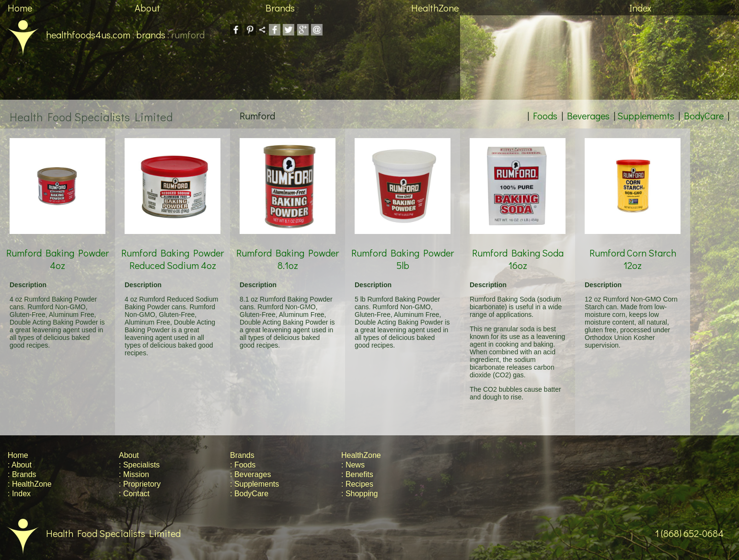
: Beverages (250, 474)
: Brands (22, 474)
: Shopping (360, 494)
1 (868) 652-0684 (697, 533)
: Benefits (357, 474)
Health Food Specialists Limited (90, 533)
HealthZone (435, 8)
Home (20, 8)
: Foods (243, 465)
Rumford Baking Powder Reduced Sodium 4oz (173, 248)
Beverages (588, 116)
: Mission (134, 474)
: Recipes (357, 484)
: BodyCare (249, 494)
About (147, 8)
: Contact (134, 494)
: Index (19, 494)
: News (353, 465)
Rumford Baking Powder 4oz (58, 248)
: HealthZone (30, 484)
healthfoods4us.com (65, 35)
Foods (545, 116)
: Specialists (139, 465)
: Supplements (254, 484)
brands (151, 35)
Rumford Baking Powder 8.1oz (288, 248)
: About (20, 465)
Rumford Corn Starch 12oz (633, 248)
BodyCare (704, 116)
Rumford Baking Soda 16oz (518, 248)
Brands (280, 8)
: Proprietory (140, 484)
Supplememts (646, 116)
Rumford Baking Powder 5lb (403, 248)
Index (640, 8)
